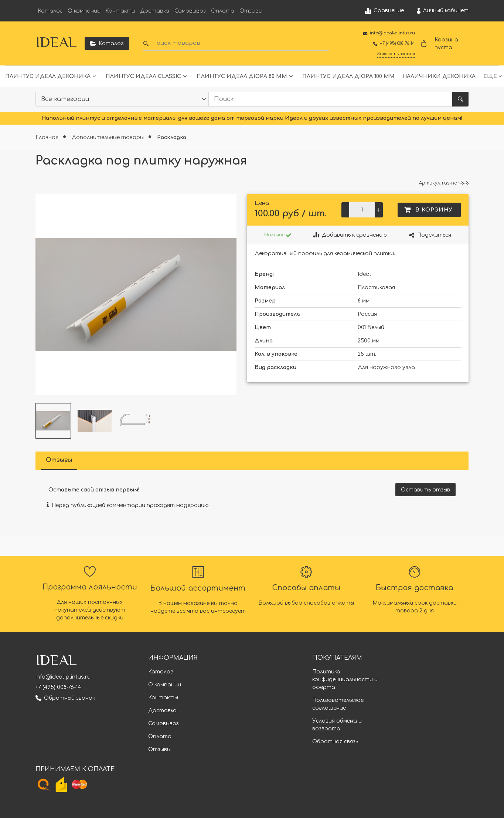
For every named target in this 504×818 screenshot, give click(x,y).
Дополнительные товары (108, 137)
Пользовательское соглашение (338, 704)
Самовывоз (190, 11)
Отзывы (251, 11)
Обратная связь (335, 742)
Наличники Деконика (439, 76)
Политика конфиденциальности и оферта (345, 680)
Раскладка (172, 137)
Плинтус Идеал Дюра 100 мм (348, 76)
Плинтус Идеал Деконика (48, 76)
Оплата (223, 11)
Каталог (50, 11)
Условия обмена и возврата (337, 725)
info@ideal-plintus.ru (63, 677)
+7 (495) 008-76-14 (58, 687)
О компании (84, 11)
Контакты (120, 11)
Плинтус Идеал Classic (143, 76)
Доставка (155, 11)
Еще (490, 76)
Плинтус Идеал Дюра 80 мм (242, 76)
